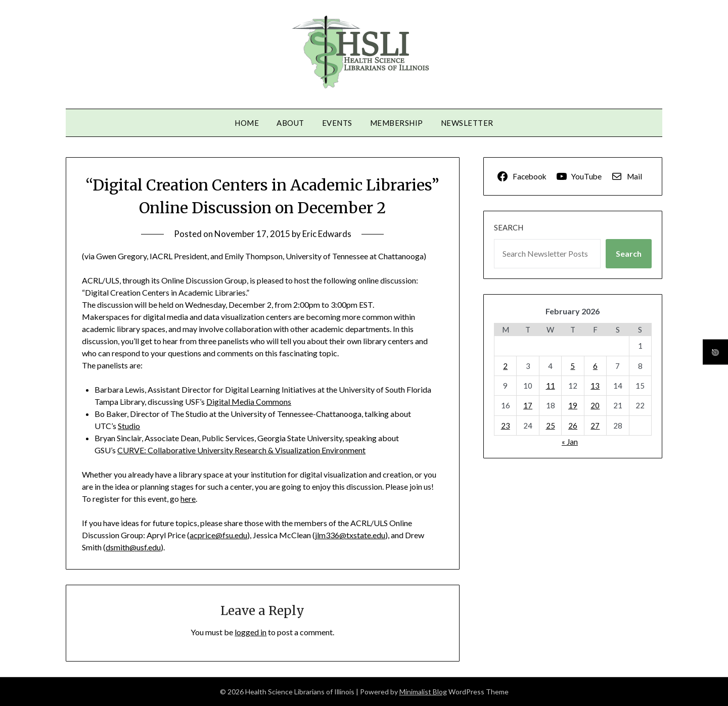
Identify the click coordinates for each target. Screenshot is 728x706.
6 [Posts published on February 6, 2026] (595, 366)
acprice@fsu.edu (218, 535)
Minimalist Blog (423, 692)
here (188, 499)
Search (509, 227)
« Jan (570, 442)
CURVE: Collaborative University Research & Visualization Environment (241, 450)
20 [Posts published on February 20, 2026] (595, 405)
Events (337, 123)
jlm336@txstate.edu (350, 535)
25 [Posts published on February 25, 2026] (551, 426)
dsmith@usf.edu (133, 547)
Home (247, 123)
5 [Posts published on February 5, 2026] (573, 366)
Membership (397, 123)
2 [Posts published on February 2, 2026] (505, 366)
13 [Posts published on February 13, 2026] (595, 386)
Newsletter (467, 123)
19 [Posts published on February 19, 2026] (573, 405)
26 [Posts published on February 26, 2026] (573, 426)
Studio (129, 426)
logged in (251, 632)
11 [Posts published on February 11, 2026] (551, 386)
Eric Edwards (327, 234)
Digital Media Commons (249, 402)
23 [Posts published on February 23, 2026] (506, 426)
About (290, 123)
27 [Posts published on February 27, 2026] (595, 426)
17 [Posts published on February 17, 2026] (528, 405)
